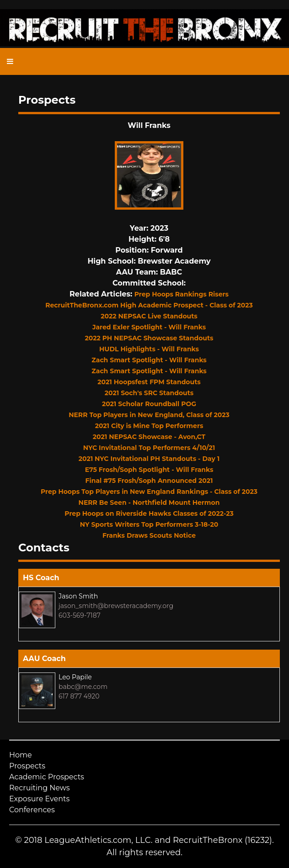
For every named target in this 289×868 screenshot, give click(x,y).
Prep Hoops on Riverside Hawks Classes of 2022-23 (149, 513)
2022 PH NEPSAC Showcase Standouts (149, 338)
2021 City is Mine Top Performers (149, 426)
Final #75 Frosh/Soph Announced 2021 (149, 481)
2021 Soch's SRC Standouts (149, 393)
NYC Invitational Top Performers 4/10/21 (149, 448)
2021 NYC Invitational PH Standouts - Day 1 (149, 459)
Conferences (32, 810)
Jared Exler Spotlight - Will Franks (149, 327)
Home (21, 755)
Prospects (27, 766)
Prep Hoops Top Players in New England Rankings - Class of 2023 (149, 492)
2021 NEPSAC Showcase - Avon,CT (149, 437)
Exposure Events (39, 799)
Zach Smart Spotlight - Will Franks (149, 360)
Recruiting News (40, 788)
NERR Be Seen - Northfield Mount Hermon (149, 503)
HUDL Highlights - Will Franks (149, 349)
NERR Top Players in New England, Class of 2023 (149, 415)
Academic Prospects (47, 777)
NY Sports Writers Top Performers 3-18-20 (149, 524)
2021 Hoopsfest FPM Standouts (149, 382)
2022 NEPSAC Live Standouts (149, 316)
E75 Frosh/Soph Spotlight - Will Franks (149, 470)
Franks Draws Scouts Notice (149, 535)
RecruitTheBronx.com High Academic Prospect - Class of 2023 (149, 305)
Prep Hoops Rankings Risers (182, 294)
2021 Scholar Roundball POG (149, 404)
